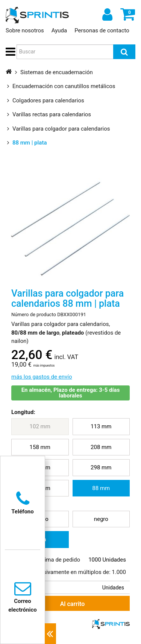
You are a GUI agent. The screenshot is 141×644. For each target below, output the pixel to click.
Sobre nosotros (25, 30)
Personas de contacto (102, 30)
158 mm (40, 447)
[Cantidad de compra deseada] (74, 587)
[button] (9, 52)
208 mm (101, 447)
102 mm (40, 426)
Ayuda (59, 30)
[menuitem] (40, 427)
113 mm (101, 426)
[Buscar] (124, 52)
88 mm (101, 488)
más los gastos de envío (42, 377)
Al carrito (48, 603)
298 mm (101, 467)
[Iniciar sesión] (106, 14)
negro (101, 519)
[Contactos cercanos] (50, 634)
